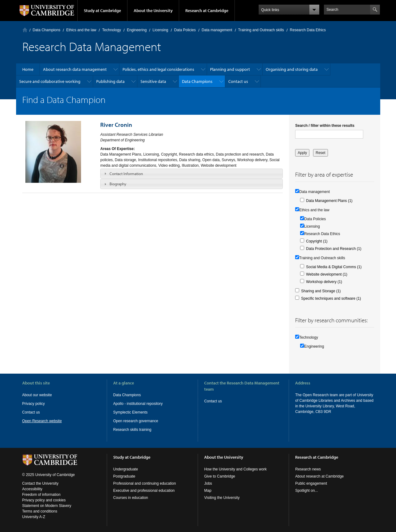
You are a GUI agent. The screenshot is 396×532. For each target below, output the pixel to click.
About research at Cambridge (319, 476)
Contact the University (40, 483)
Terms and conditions (40, 511)
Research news (308, 469)
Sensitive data (153, 81)
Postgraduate (124, 476)
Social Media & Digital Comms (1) (334, 267)
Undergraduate (126, 469)
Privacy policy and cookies (44, 500)
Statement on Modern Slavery (47, 506)
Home (25, 30)
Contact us (238, 81)
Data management (217, 30)
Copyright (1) (317, 241)
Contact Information (126, 174)
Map (208, 491)
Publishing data (110, 81)
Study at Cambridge (102, 11)
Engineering (137, 30)
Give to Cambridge (220, 476)
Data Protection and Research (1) (334, 249)
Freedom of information (41, 495)
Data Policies (185, 30)
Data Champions (47, 30)
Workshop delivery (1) (324, 282)
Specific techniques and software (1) (331, 298)
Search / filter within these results (325, 126)
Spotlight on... (306, 491)
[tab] (192, 174)
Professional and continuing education (145, 483)
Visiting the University (222, 498)
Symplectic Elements (130, 412)
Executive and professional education (144, 491)
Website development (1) (327, 274)
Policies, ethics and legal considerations (158, 69)
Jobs (208, 483)
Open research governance (136, 421)
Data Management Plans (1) (329, 201)
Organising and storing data (292, 69)
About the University (153, 11)
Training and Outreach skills (261, 30)
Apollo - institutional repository (138, 404)
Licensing (160, 30)
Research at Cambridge (207, 11)
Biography (118, 184)
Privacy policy (34, 404)
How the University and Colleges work (235, 469)
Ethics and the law (81, 30)
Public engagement (311, 483)
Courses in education (131, 498)
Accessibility (32, 489)
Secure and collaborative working (50, 81)
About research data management (75, 69)
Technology (112, 30)
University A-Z (34, 517)
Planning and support (230, 69)
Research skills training (132, 430)
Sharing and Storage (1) (321, 291)
